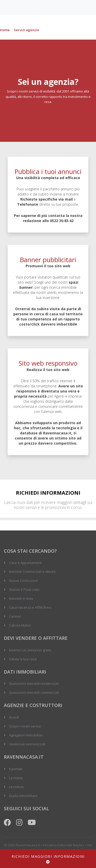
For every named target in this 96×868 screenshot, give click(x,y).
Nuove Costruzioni (23, 581)
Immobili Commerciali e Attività (32, 572)
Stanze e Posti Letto (24, 589)
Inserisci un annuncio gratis (30, 650)
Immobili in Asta (21, 598)
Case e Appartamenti (25, 563)
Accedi (14, 717)
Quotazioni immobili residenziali (34, 684)
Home (5, 30)
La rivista (16, 778)
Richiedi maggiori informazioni (48, 859)
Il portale (16, 769)
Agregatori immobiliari (26, 735)
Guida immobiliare (23, 796)
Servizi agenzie (26, 30)
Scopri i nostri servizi (25, 726)
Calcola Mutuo (20, 625)
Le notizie (16, 787)
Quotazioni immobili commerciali (34, 692)
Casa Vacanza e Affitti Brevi (30, 607)
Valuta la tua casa (23, 659)
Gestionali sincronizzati (27, 744)
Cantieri (15, 616)
